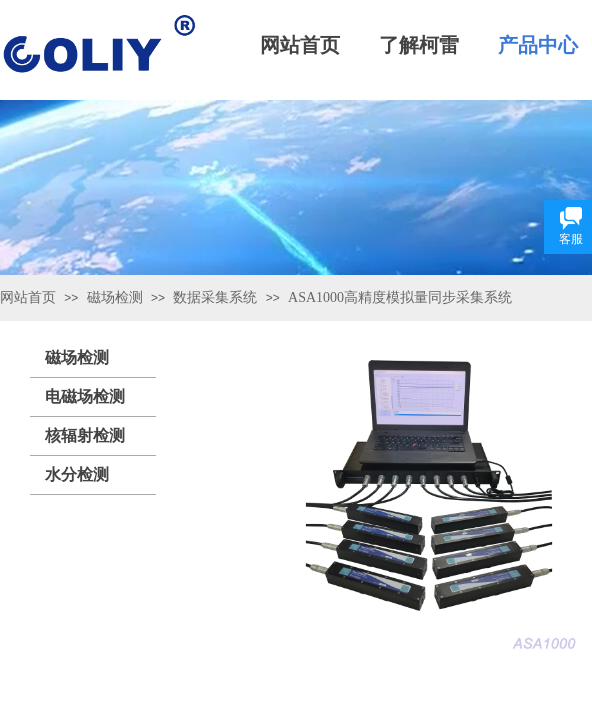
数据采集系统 (215, 297)
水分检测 (77, 474)
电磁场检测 (85, 396)
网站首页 (28, 297)
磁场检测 (115, 297)
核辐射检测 (85, 435)
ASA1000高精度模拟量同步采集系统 (400, 297)
